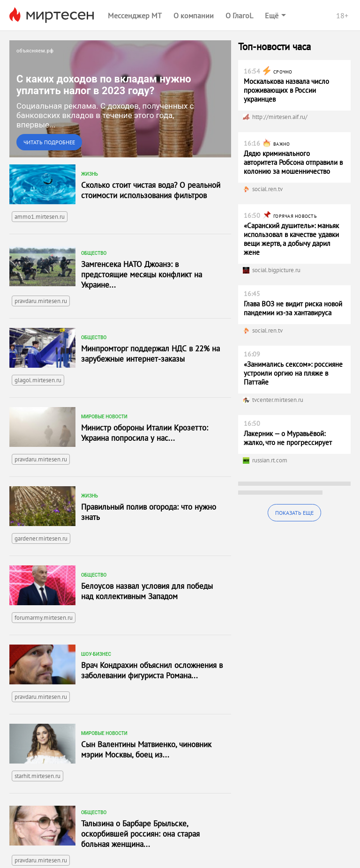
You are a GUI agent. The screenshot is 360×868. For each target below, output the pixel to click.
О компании (194, 15)
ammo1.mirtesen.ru (40, 217)
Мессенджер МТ (135, 15)
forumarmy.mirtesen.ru (44, 618)
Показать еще (294, 513)
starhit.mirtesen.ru (37, 776)
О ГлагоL (239, 15)
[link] (120, 99)
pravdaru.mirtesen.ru (41, 301)
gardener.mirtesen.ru (41, 538)
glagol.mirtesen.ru (38, 380)
